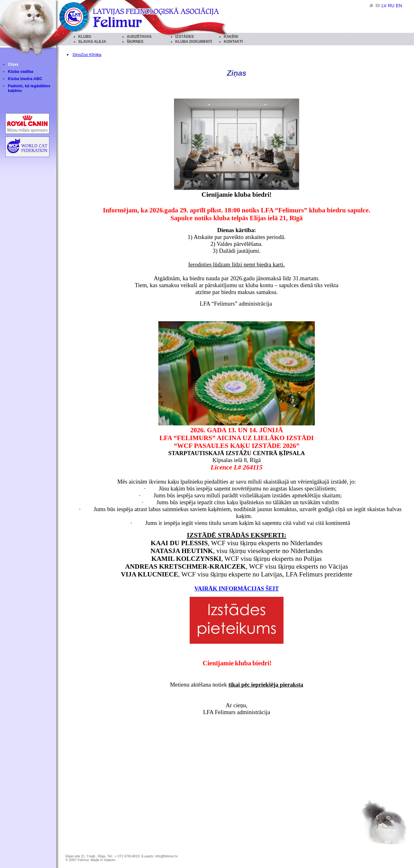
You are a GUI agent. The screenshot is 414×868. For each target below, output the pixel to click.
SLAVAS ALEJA (92, 42)
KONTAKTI (233, 42)
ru (391, 6)
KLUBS (85, 37)
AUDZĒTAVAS (139, 37)
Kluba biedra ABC (25, 79)
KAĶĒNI (231, 37)
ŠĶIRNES (135, 42)
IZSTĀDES (184, 37)
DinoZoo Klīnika (87, 55)
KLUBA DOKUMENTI (194, 42)
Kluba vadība (20, 71)
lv (384, 6)
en (399, 6)
